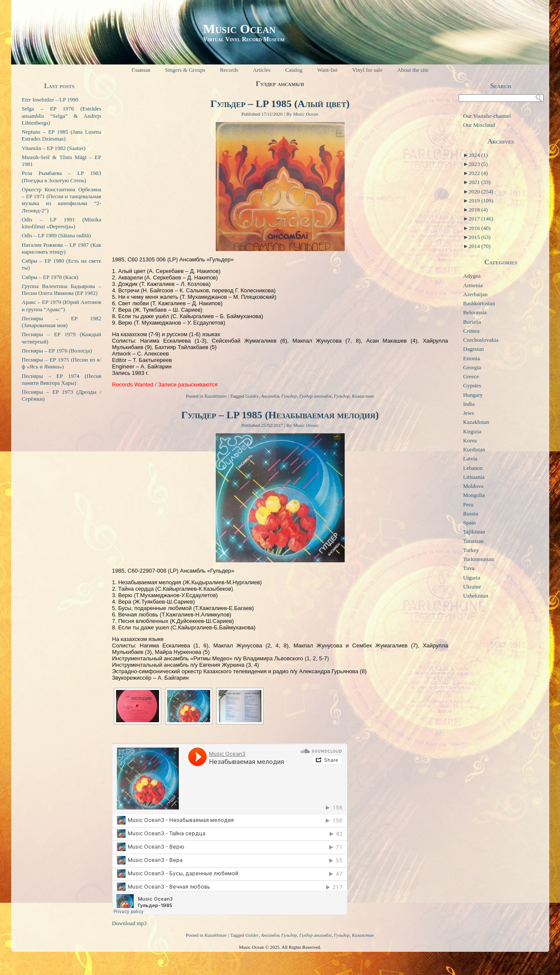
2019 (481, 201)
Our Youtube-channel (487, 116)
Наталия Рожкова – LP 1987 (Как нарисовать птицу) (62, 248)
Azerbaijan (476, 294)
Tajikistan (474, 532)
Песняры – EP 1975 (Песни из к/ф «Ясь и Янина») (62, 363)
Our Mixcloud (479, 125)
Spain (470, 523)
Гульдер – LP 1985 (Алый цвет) (280, 104)
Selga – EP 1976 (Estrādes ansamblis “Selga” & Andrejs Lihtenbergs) (62, 116)
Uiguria (472, 578)
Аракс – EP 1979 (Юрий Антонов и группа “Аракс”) (62, 305)
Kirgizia (472, 431)
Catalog (294, 70)
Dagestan (474, 349)
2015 (479, 237)
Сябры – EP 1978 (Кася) (50, 277)
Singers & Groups (185, 70)
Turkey (471, 550)
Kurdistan (474, 449)
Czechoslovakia (481, 340)
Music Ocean (239, 29)
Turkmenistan (479, 559)
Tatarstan (473, 541)
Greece (471, 376)
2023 (478, 164)
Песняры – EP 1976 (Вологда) (57, 351)
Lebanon (473, 468)
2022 (478, 173)
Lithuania (474, 477)
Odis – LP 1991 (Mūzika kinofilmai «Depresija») (62, 223)
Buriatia (472, 322)
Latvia (470, 458)
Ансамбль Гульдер (279, 396)
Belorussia (475, 312)
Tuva (469, 568)
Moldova (473, 486)
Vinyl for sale (367, 70)
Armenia (473, 285)
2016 (479, 228)
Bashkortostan (479, 303)
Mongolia (474, 495)
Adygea (472, 276)
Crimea (471, 331)
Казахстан (363, 396)
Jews (469, 413)
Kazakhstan (216, 396)
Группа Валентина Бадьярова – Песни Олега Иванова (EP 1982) (62, 290)
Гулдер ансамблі (315, 396)
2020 (481, 192)
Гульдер (342, 396)
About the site (413, 70)
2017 (481, 219)
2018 (478, 210)
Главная (141, 70)
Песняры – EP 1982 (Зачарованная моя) (62, 322)
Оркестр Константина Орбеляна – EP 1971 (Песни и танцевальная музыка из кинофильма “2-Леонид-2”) (62, 200)
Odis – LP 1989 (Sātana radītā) (57, 235)
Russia (471, 514)
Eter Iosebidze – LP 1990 (50, 100)
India (469, 404)
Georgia (472, 367)
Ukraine (472, 587)
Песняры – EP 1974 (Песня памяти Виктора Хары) (62, 379)
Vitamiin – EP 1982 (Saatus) (54, 148)
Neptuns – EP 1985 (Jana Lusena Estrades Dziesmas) (62, 135)
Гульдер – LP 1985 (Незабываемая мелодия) (280, 415)
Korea (470, 440)
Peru (468, 504)
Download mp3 (130, 923)
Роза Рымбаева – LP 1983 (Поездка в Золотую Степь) (62, 176)
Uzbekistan (476, 596)
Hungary (473, 395)
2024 (478, 155)
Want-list (327, 70)
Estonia (472, 358)
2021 (479, 182)
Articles (262, 70)
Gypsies (472, 385)
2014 (479, 246)
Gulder (252, 396)
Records (229, 70)
